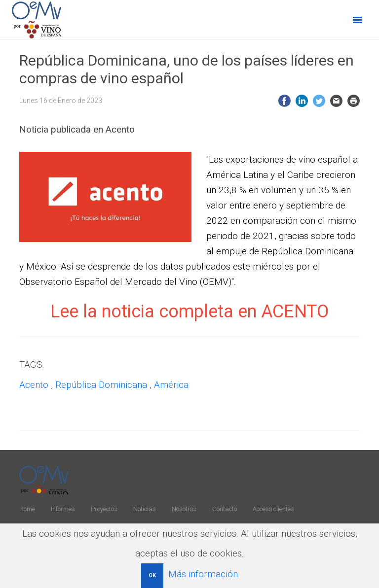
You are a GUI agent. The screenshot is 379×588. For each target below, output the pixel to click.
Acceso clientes (273, 509)
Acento (34, 385)
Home (27, 509)
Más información (203, 574)
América (171, 385)
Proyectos (104, 509)
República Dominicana (101, 385)
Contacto (225, 509)
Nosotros (184, 509)
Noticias (145, 509)
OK (152, 575)
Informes (63, 509)
